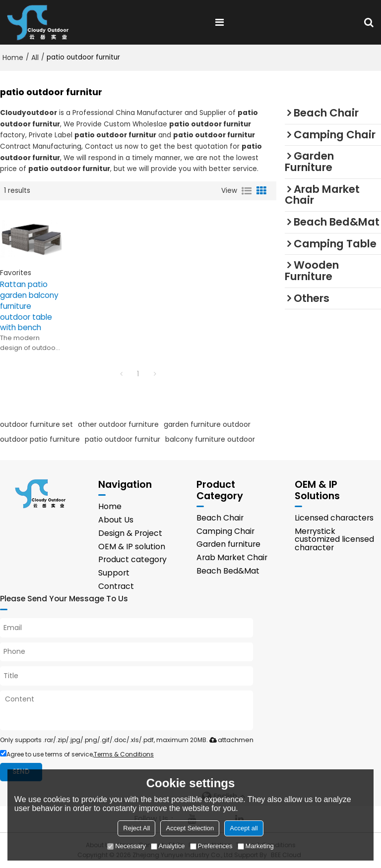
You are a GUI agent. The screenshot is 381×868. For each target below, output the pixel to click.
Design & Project (130, 533)
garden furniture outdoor (207, 424)
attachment (230, 740)
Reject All (136, 828)
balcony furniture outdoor (210, 439)
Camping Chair (225, 531)
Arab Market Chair (232, 558)
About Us (116, 520)
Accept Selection (190, 828)
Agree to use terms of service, (77, 755)
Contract (116, 587)
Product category (132, 560)
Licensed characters (334, 518)
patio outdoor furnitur (123, 439)
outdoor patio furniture (40, 439)
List (247, 191)
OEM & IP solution (132, 547)
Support (114, 573)
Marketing (256, 846)
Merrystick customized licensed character (334, 540)
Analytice (168, 846)
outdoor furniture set (36, 424)
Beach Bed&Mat (228, 571)
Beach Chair (220, 518)
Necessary (126, 846)
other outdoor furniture (118, 424)
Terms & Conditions (124, 755)
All (35, 58)
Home (13, 58)
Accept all (244, 828)
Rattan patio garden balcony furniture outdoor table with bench (29, 306)
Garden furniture (228, 545)
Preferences (211, 846)
